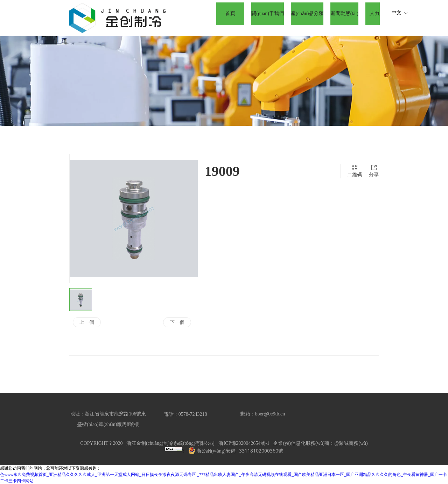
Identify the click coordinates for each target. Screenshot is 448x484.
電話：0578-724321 (184, 414)
